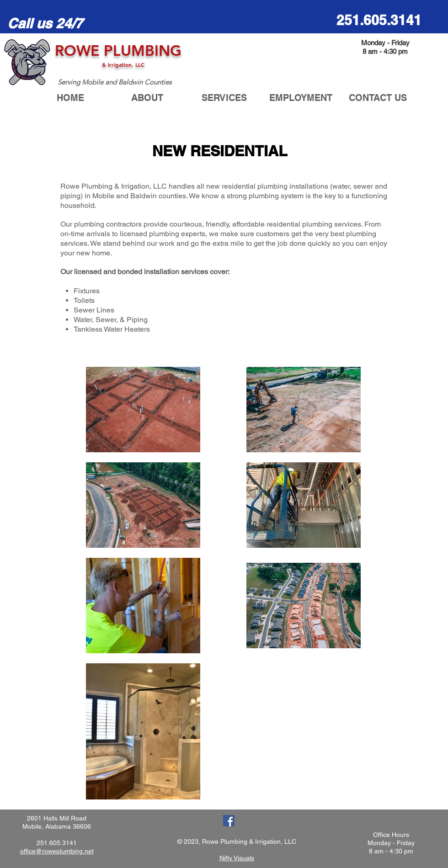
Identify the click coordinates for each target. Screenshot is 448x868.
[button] (224, 98)
